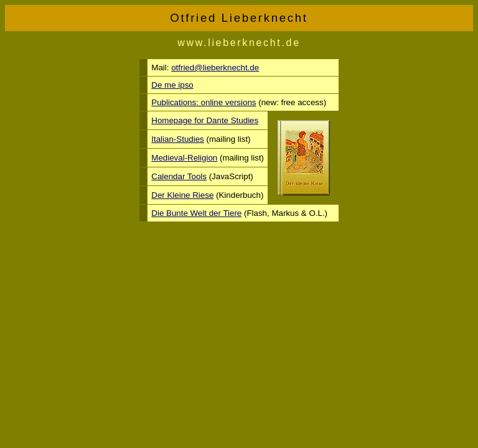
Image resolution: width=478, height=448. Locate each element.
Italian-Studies (177, 139)
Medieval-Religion (184, 158)
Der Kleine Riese (182, 195)
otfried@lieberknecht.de (215, 68)
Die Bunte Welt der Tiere (196, 213)
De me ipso (172, 85)
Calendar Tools (179, 176)
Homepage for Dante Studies (205, 120)
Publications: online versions (204, 102)
